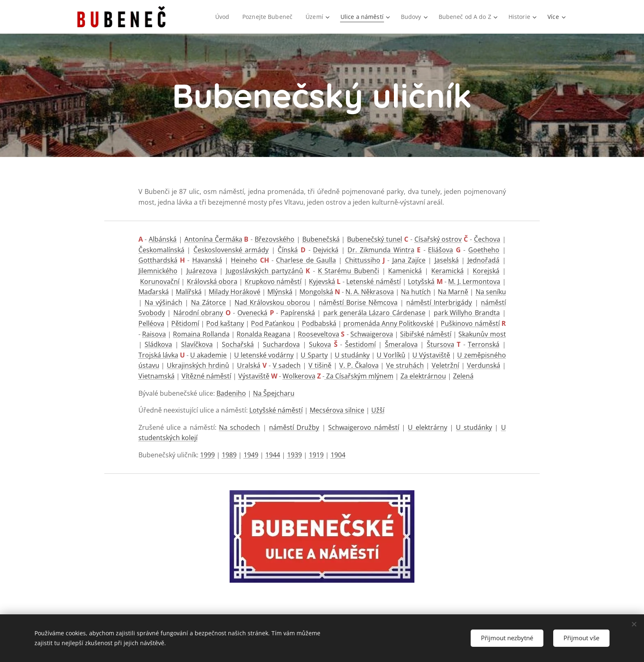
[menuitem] (220, 17)
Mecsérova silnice (337, 410)
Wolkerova (299, 376)
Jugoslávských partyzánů (264, 271)
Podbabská (319, 323)
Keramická (447, 271)
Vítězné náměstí (206, 376)
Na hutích (416, 292)
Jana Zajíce (409, 260)
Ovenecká (252, 313)
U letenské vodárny (264, 355)
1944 (273, 455)
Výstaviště (254, 376)
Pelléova (151, 323)
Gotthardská (158, 260)
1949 (251, 455)
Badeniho (231, 393)
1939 (294, 455)
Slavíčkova (197, 344)
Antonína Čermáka (213, 239)
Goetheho (484, 250)
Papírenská (298, 313)
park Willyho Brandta (467, 313)
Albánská (163, 239)
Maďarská (154, 292)
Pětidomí (185, 323)
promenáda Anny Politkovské (389, 323)
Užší (378, 410)
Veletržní (445, 365)
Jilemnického (158, 271)
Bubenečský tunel (375, 239)
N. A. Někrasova (370, 292)
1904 (338, 455)
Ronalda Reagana (263, 334)
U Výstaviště (431, 355)
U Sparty (314, 355)
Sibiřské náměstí (425, 334)
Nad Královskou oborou (272, 302)
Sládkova (158, 344)
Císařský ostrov (438, 239)
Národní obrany (198, 313)
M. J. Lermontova (474, 281)
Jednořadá (483, 260)
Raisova (154, 334)
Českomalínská (161, 250)
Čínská (288, 250)
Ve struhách (405, 365)
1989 (229, 455)
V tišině (320, 365)
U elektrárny (427, 427)
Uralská (249, 365)
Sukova (320, 344)
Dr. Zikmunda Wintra (381, 250)
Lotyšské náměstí (276, 410)
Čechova (487, 239)
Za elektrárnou (423, 376)
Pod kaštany (225, 323)
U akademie (208, 355)
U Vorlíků (391, 355)
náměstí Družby (294, 427)
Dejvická (326, 250)
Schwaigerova (372, 334)
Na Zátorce (208, 302)
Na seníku (491, 292)
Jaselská (447, 260)
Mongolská (316, 292)
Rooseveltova (319, 334)
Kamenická (405, 271)
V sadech (287, 365)
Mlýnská (280, 292)
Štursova (440, 344)
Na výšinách (163, 302)
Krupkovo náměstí (273, 281)
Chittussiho (363, 260)
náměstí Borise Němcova (358, 302)
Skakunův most (482, 334)
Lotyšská (421, 281)
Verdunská (484, 365)
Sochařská (238, 344)
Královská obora (212, 281)
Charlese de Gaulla (306, 260)
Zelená (463, 376)
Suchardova (281, 344)
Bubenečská (321, 239)
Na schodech (239, 427)
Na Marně (453, 292)
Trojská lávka (158, 355)
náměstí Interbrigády (439, 302)
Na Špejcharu (274, 393)
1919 (316, 455)
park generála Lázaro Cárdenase (374, 313)
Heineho (244, 260)
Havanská (207, 260)
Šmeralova (401, 344)
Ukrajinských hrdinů (198, 365)
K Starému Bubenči (348, 271)
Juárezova (202, 271)
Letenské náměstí (373, 281)
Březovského (275, 239)
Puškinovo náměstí (470, 323)
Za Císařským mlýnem (359, 376)
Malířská (189, 292)
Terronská (484, 344)
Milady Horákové (235, 292)
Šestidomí (360, 344)
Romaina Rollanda (201, 334)
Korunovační (160, 281)
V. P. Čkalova (359, 365)
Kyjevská (322, 281)
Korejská (486, 271)
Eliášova (440, 250)
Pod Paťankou (273, 323)
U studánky (352, 355)
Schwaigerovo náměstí (363, 427)
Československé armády (231, 250)
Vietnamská (156, 376)
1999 (207, 455)
